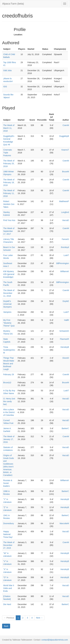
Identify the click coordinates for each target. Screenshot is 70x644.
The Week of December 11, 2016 (9, 293)
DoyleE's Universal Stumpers (7, 304)
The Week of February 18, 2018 (9, 182)
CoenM (66, 125)
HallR (66, 320)
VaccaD (66, 220)
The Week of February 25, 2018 (9, 164)
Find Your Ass (9, 220)
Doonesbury (9, 523)
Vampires (7, 312)
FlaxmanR (65, 339)
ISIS (5, 87)
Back (6, 626)
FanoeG (65, 239)
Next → (39, 618)
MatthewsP (64, 201)
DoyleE (66, 301)
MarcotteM (64, 523)
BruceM (66, 172)
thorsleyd (65, 247)
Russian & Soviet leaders (8, 483)
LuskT (66, 255)
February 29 (9, 374)
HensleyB (65, 347)
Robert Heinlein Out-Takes (9, 204)
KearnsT (65, 150)
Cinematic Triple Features (8, 153)
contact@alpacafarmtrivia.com (55, 640)
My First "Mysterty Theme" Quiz (9, 323)
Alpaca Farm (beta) (13, 4)
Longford (65, 212)
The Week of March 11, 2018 (9, 128)
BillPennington (63, 263)
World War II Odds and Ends (9, 588)
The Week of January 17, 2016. (9, 439)
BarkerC (65, 428)
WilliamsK (65, 271)
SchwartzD (64, 331)
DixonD (66, 358)
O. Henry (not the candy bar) (9, 401)
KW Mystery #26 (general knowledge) (9, 274)
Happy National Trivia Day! (8, 534)
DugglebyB (64, 136)
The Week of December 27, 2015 (9, 545)
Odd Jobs (7, 70)
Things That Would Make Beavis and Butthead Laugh (9, 364)
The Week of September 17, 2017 (9, 231)
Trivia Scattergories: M (9, 350)
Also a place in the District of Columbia (9, 412)
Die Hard (7, 604)
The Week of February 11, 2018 (9, 193)
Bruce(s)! (7, 383)
